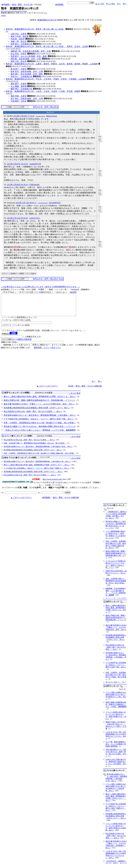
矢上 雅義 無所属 (19, 86)
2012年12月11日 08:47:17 (26, 203)
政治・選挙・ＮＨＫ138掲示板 (89, 390)
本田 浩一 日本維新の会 (22, 76)
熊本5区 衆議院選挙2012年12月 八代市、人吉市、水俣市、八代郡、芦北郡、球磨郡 (43, 91)
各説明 (73, 292)
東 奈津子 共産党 (19, 69)
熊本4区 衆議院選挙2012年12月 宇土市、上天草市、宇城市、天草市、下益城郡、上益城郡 (46, 79)
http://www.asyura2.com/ (52, 484)
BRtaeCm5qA (52, 116)
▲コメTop (100, 4)
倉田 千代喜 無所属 (20, 36)
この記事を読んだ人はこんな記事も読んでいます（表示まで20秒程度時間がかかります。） (41, 287)
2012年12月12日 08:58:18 (17, 218)
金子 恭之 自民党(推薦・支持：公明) (27, 99)
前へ (125, 4)
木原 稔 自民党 (18, 39)
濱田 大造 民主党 (19, 61)
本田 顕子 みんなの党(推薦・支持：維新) (29, 56)
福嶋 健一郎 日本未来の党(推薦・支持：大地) (31, 51)
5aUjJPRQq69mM (40, 116)
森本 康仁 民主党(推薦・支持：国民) (27, 74)
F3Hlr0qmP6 (34, 185)
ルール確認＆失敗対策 (22, 344)
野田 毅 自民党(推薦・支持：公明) (26, 59)
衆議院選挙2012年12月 (47, 20)
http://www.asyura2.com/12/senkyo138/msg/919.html (14, 11)
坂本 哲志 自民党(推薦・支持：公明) (27, 71)
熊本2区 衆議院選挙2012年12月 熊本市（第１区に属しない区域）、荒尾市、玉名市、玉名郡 (47, 46)
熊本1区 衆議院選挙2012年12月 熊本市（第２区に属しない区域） (35, 29)
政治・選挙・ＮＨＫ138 (22, 5)
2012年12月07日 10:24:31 (17, 164)
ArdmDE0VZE (35, 164)
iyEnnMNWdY (55, 203)
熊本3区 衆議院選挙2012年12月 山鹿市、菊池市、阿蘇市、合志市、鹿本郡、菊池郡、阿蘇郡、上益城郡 (52, 64)
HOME (71, 390)
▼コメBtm (111, 4)
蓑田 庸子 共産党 (19, 84)
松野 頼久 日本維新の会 (22, 44)
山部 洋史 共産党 (19, 34)
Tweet (3, 15)
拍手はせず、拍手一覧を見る (45, 107)
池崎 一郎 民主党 (19, 41)
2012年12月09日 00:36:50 (17, 185)
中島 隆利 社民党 (19, 101)
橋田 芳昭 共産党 (19, 96)
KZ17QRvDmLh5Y (43, 203)
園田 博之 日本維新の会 (22, 89)
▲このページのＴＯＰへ (47, 390)
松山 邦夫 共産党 (19, 54)
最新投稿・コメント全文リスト (47, 352)
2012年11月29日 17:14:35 (24, 116)
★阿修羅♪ (6, 5)
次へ (119, 4)
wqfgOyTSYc (35, 218)
